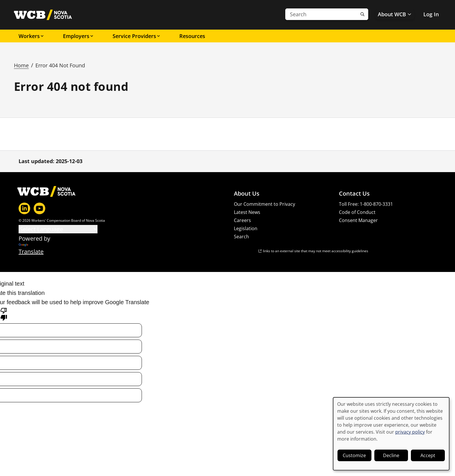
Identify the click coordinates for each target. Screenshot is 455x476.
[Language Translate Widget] (58, 229)
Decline (391, 455)
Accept (428, 455)
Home (21, 65)
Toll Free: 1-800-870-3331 (366, 204)
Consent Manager (358, 220)
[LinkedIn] (24, 208)
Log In (431, 14)
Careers (242, 220)
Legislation (246, 228)
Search (241, 237)
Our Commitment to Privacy (264, 204)
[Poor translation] (4, 314)
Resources (192, 36)
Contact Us (354, 194)
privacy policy (410, 432)
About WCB (395, 14)
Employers (78, 36)
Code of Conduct (357, 212)
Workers (31, 36)
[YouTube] (39, 208)
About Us (247, 194)
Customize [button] (354, 455)
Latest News (247, 212)
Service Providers (137, 36)
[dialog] (391, 434)
